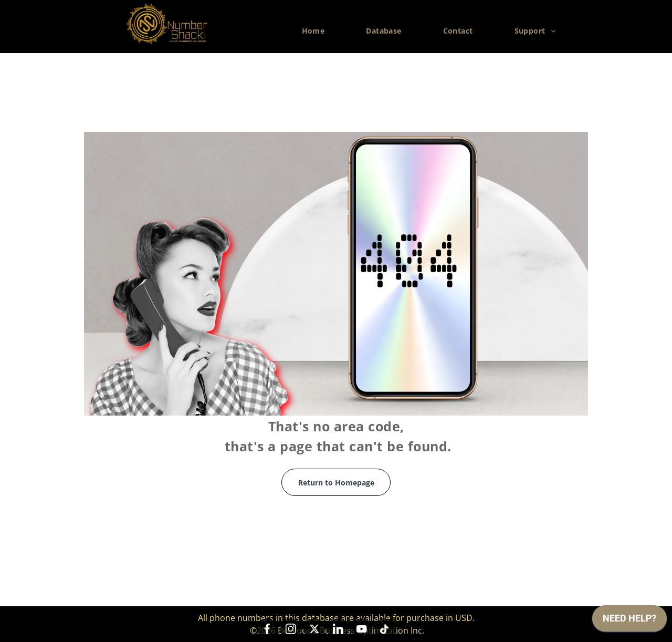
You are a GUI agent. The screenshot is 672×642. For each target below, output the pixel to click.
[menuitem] (317, 31)
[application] (629, 621)
